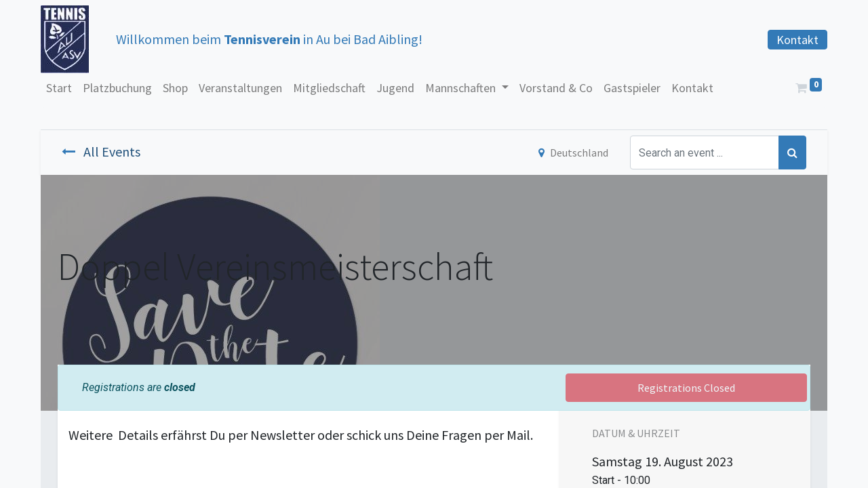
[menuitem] (59, 88)
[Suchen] (792, 152)
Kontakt (797, 40)
